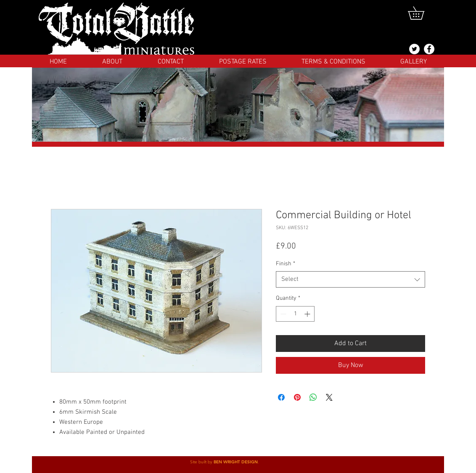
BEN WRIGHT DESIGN (236, 462)
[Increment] (308, 314)
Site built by (202, 462)
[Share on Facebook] (281, 397)
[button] (422, 13)
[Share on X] (329, 397)
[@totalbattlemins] (414, 49)
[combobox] (350, 279)
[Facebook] (429, 49)
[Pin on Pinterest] (297, 397)
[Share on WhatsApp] (313, 397)
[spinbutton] (295, 314)
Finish (286, 264)
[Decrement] (282, 314)
